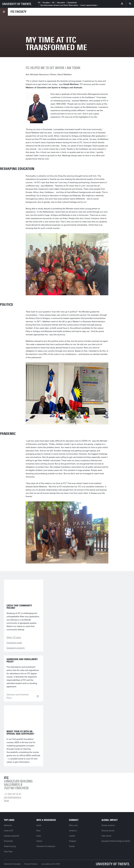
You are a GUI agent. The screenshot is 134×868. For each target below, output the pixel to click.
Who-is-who (73, 825)
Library (39, 836)
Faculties (46, 3)
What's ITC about (14, 637)
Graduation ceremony (16, 648)
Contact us (73, 831)
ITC (53, 3)
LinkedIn (72, 836)
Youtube (72, 846)
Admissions (8, 825)
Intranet (39, 841)
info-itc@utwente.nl (13, 797)
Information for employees (46, 846)
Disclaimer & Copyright (12, 864)
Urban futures (106, 836)
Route (6, 801)
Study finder (8, 852)
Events (39, 825)
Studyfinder (72, 3)
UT (39, 3)
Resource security (108, 831)
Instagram (73, 841)
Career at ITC (9, 831)
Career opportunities (89, 5)
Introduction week (14, 643)
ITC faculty (18, 12)
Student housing (10, 846)
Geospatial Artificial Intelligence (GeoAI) (116, 841)
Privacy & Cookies (31, 864)
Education (61, 3)
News (38, 831)
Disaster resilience (108, 825)
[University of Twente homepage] (17, 4)
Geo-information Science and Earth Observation (59, 5)
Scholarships (9, 841)
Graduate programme (12, 836)
